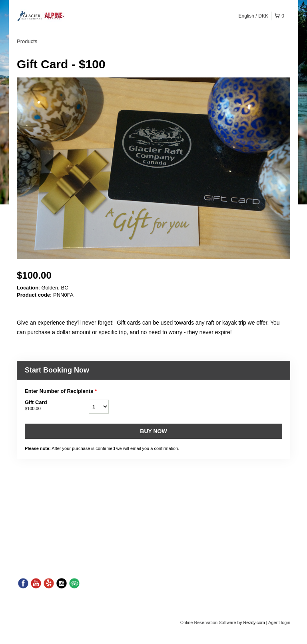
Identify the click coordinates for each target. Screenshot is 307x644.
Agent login (279, 622)
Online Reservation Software (208, 622)
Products (27, 41)
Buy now (153, 431)
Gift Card (57, 406)
